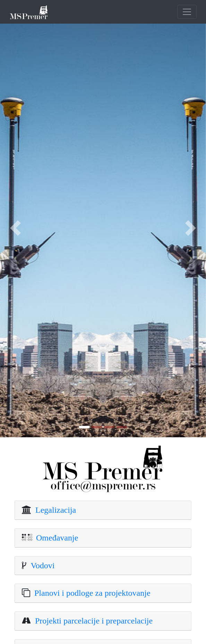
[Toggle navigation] (187, 12)
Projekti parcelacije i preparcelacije (92, 621)
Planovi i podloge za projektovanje (90, 593)
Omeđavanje (55, 538)
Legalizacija (54, 510)
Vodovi (41, 565)
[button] (15, 228)
